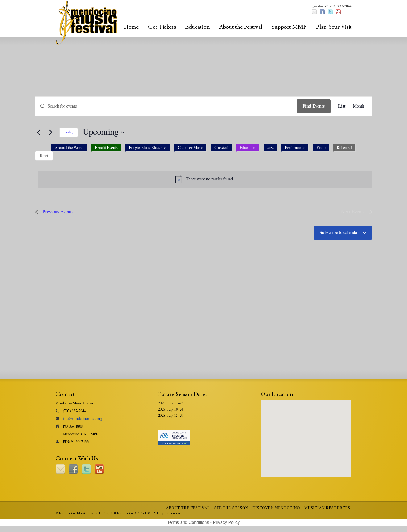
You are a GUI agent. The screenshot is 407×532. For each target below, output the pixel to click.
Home (131, 27)
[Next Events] (51, 133)
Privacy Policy (226, 522)
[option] (69, 148)
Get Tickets (162, 27)
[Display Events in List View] (342, 106)
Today (69, 132)
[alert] (205, 179)
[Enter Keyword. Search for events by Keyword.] (166, 106)
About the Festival (241, 27)
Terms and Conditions (188, 522)
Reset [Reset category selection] (44, 156)
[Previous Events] (39, 133)
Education (197, 27)
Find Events (314, 106)
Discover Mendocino (276, 508)
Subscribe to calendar (340, 233)
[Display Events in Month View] (359, 106)
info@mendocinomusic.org (83, 419)
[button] (204, 150)
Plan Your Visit (334, 27)
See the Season (231, 508)
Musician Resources (327, 508)
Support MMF (289, 27)
